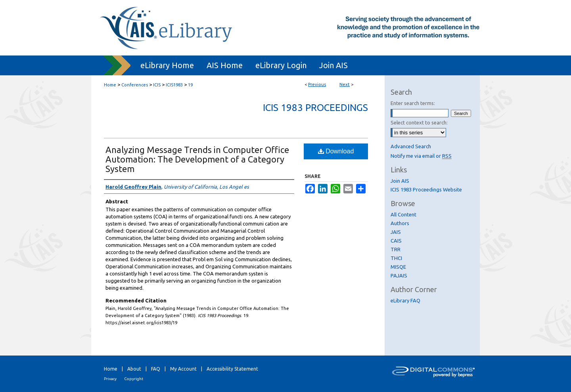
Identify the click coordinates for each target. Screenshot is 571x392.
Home (110, 85)
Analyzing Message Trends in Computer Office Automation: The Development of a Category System (197, 159)
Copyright (134, 379)
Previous (317, 84)
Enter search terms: (413, 103)
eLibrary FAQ (405, 300)
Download (336, 151)
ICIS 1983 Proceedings (315, 108)
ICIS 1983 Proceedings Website (426, 189)
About (134, 369)
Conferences (135, 85)
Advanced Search (411, 146)
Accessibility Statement (232, 369)
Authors (400, 223)
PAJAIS (399, 275)
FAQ (156, 369)
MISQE (398, 267)
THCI (396, 258)
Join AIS (400, 181)
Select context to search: (419, 122)
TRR (396, 249)
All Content (403, 214)
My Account (183, 369)
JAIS (396, 232)
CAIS (396, 241)
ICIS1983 (174, 85)
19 (190, 85)
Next (345, 84)
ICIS (157, 85)
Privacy (110, 379)
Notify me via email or (421, 156)
